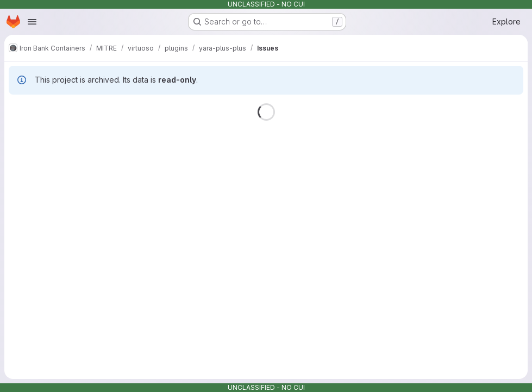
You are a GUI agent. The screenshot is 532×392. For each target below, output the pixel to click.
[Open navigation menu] (32, 22)
